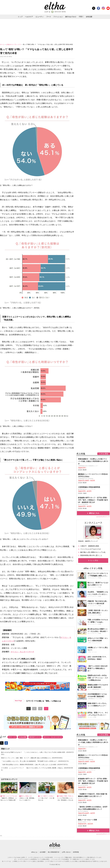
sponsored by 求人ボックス (103, 517)
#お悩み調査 (23, 737)
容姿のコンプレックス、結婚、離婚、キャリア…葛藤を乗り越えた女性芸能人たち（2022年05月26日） (32, 758)
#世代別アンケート (35, 737)
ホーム (2, 44)
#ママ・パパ (12, 737)
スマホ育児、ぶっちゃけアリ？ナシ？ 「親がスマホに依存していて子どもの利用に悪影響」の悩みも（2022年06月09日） (37, 769)
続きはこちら (94, 513)
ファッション (58, 17)
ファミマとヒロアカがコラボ (90, 549)
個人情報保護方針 (54, 852)
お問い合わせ (66, 852)
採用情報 (76, 852)
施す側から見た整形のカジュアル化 (93, 552)
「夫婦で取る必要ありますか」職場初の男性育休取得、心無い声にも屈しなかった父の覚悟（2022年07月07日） (35, 765)
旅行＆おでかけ (71, 17)
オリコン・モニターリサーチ (23, 652)
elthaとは (34, 852)
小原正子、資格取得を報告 (90, 546)
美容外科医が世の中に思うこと (91, 555)
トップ (20, 17)
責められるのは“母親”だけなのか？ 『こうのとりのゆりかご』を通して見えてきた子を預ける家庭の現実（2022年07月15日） (37, 753)
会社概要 (43, 852)
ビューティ (40, 17)
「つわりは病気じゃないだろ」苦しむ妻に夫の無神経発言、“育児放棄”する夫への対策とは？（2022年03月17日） (35, 761)
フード (49, 17)
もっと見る (94, 560)
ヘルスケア (29, 17)
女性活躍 (89, 17)
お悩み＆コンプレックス (14, 44)
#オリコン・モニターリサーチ (53, 737)
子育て (81, 17)
